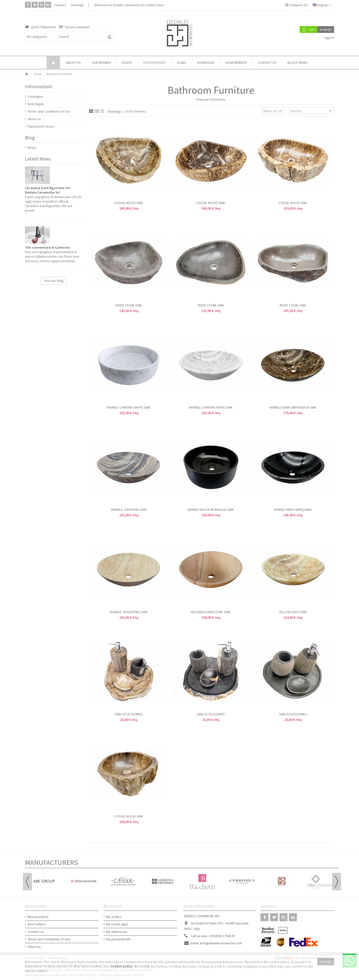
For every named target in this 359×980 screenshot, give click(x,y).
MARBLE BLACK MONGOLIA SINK (211, 510)
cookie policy (122, 966)
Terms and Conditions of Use (49, 111)
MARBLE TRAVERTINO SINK (129, 612)
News (32, 148)
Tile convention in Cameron (47, 247)
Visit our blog (54, 281)
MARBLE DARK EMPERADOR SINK (293, 407)
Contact (60, 5)
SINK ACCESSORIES (129, 714)
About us (34, 119)
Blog (30, 137)
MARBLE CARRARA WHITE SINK (129, 407)
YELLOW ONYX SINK (293, 612)
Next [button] (337, 882)
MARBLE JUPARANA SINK (129, 510)
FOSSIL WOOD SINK (129, 203)
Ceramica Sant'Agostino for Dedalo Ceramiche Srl (48, 190)
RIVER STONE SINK (129, 305)
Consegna (35, 96)
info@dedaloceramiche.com (221, 943)
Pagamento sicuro (41, 126)
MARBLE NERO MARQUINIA (293, 510)
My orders (114, 917)
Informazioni (38, 86)
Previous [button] (27, 882)
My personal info (119, 939)
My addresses (117, 932)
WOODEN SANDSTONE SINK (211, 612)
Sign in (329, 38)
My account (113, 906)
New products (38, 917)
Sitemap (77, 5)
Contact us (36, 932)
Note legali (36, 104)
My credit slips (117, 924)
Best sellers (37, 924)
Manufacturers (51, 862)
